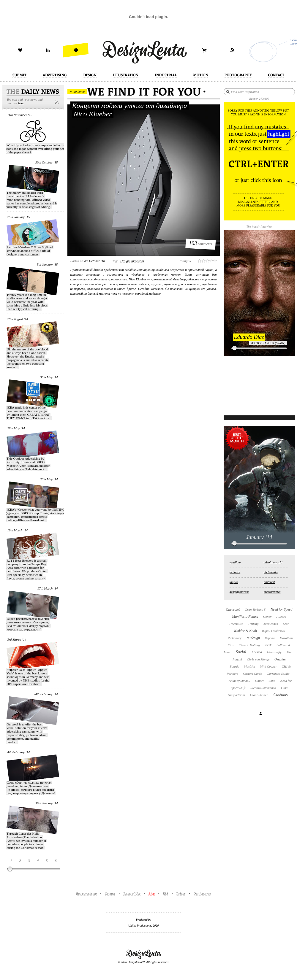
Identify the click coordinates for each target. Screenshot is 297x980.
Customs (280, 695)
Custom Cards (252, 674)
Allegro (281, 617)
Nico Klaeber (138, 279)
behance (235, 572)
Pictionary (234, 638)
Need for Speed (281, 609)
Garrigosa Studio (278, 674)
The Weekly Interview (259, 227)
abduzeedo (271, 572)
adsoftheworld (273, 562)
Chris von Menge (258, 659)
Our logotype (202, 893)
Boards (234, 666)
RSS (165, 893)
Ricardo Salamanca (263, 688)
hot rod (257, 652)
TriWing (253, 624)
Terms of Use (132, 893)
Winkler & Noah (245, 631)
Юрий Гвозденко (273, 631)
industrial (138, 261)
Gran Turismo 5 (255, 609)
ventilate (235, 562)
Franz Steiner (259, 695)
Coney (267, 617)
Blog (152, 893)
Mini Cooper (268, 666)
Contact (110, 893)
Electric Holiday (249, 645)
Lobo (272, 681)
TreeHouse (236, 624)
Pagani (237, 659)
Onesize (280, 659)
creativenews (272, 592)
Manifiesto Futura (245, 617)
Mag (290, 652)
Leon (286, 624)
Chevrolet (233, 609)
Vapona (270, 638)
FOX (268, 645)
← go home (77, 91)
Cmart (259, 681)
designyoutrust (239, 592)
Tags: (116, 261)
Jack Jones (271, 624)
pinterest (269, 582)
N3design (253, 638)
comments (200, 243)
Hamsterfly (274, 652)
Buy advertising (86, 893)
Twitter (181, 893)
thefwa (234, 582)
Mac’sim (249, 666)
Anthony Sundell (239, 681)
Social (241, 652)
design (125, 261)
